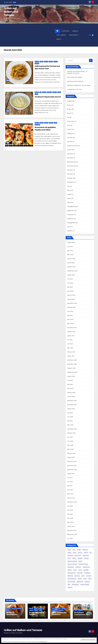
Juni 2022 (70, 311)
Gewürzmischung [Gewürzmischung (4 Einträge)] (72, 561)
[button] (66, 39)
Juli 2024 (70, 246)
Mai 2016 (70, 514)
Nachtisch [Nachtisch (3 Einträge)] (80, 573)
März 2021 (70, 348)
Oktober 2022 (71, 307)
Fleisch (46, 62)
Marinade (49, 92)
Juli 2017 (70, 478)
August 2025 (71, 242)
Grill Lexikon (61, 35)
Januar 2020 (71, 397)
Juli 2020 (70, 380)
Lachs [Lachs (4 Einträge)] (75, 570)
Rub (68, 186)
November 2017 (72, 465)
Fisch (69, 125)
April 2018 (70, 445)
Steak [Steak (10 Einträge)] (85, 579)
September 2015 (72, 534)
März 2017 (70, 494)
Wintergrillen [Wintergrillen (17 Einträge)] (75, 585)
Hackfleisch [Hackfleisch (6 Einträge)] (71, 567)
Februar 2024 (71, 259)
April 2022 (70, 319)
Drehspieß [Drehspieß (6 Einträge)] (70, 555)
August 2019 (71, 409)
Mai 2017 (70, 486)
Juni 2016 (70, 510)
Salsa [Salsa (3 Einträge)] (83, 576)
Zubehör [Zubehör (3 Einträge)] (70, 587)
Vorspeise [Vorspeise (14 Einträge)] (87, 582)
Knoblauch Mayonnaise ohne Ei (48, 97)
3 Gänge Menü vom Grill (75, 89)
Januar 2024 (71, 263)
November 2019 (72, 405)
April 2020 (70, 388)
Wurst (69, 227)
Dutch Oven (71, 121)
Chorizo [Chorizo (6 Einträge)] (80, 553)
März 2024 (70, 255)
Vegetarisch (71, 211)
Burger (41, 62)
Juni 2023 (70, 283)
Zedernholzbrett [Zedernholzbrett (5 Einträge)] (85, 585)
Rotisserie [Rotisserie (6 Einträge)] (70, 576)
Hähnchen (70, 154)
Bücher (69, 105)
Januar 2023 (71, 299)
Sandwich (64, 608)
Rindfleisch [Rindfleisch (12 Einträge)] (87, 573)
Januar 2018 (71, 457)
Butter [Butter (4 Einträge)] (75, 553)
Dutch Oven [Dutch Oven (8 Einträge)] (78, 555)
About (59, 39)
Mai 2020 (70, 384)
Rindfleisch (71, 182)
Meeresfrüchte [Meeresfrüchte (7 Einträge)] (72, 573)
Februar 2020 (71, 392)
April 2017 (70, 490)
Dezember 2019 (72, 401)
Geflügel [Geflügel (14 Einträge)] (80, 558)
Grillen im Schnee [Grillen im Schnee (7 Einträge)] (72, 564)
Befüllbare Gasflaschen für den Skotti (79, 85)
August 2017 (71, 474)
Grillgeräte (74, 35)
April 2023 (70, 291)
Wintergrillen (71, 223)
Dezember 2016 (72, 502)
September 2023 (72, 271)
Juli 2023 (70, 279)
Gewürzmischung (72, 146)
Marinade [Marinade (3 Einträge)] (86, 570)
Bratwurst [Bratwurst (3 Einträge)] (85, 550)
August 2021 (71, 336)
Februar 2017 (71, 498)
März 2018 (70, 449)
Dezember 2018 (72, 429)
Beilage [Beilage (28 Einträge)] (79, 550)
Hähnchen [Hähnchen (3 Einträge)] (78, 567)
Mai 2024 (70, 251)
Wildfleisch (71, 219)
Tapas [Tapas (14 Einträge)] (90, 579)
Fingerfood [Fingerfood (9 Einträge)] (86, 555)
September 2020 (72, 372)
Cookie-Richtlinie (43, 642)
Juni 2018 (70, 441)
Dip (40, 92)
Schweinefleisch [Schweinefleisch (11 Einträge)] (72, 579)
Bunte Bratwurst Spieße (75, 77)
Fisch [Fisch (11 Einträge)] (69, 558)
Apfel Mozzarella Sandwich (75, 81)
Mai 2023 (70, 287)
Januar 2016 (71, 526)
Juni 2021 (70, 344)
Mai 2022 (70, 315)
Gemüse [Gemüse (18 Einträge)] (86, 558)
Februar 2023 (71, 295)
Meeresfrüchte (72, 162)
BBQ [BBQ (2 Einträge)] (74, 550)
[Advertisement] (29, 35)
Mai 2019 (70, 421)
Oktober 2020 (71, 368)
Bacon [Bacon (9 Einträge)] (69, 550)
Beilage (37, 62)
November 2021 (72, 328)
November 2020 (72, 364)
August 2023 (71, 275)
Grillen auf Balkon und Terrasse (11, 12)
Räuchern (70, 170)
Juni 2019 (70, 417)
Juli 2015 (70, 538)
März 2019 (70, 425)
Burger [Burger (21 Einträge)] (69, 553)
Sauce (59, 92)
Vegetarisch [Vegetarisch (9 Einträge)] (80, 582)
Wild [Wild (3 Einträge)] (69, 585)
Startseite (65, 31)
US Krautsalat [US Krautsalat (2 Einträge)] (71, 582)
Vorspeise (37, 125)
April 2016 (70, 518)
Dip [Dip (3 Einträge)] (91, 553)
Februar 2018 (71, 453)
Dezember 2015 (72, 530)
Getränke (70, 142)
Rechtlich (70, 174)
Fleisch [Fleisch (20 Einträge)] (74, 558)
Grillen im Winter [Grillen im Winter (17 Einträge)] (83, 564)
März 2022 (70, 324)
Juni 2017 (70, 482)
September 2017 (72, 470)
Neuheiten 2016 (72, 166)
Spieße (69, 194)
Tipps (69, 202)
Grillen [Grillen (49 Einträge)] (80, 561)
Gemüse (51, 62)
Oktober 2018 (71, 433)
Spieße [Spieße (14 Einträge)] (80, 579)
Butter (69, 113)
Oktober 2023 (71, 267)
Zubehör (70, 231)
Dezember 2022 (72, 303)
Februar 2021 (71, 352)
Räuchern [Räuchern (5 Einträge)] (77, 576)
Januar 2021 (71, 356)
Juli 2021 (70, 340)
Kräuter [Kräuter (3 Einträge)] (70, 570)
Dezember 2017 (72, 461)
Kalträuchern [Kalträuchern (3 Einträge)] (86, 567)
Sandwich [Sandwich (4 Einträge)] (89, 576)
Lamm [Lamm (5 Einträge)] (80, 570)
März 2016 (70, 522)
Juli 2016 (70, 506)
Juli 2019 (70, 413)
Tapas (36, 94)
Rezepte (75, 31)
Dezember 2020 (72, 360)
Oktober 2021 (71, 332)
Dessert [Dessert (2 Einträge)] (86, 553)
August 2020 (71, 376)
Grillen (56, 62)
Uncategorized (72, 206)
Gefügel (70, 133)
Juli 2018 (70, 437)
